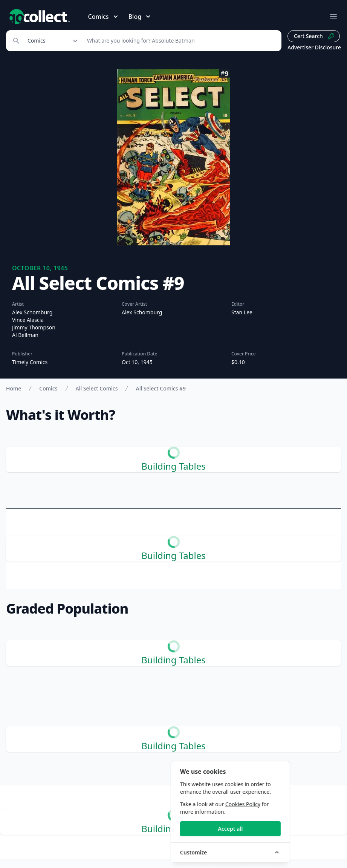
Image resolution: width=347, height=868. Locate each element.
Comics (48, 388)
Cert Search (314, 36)
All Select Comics (97, 388)
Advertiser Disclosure (314, 47)
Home (14, 388)
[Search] (180, 41)
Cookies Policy (292, 804)
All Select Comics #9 (161, 388)
